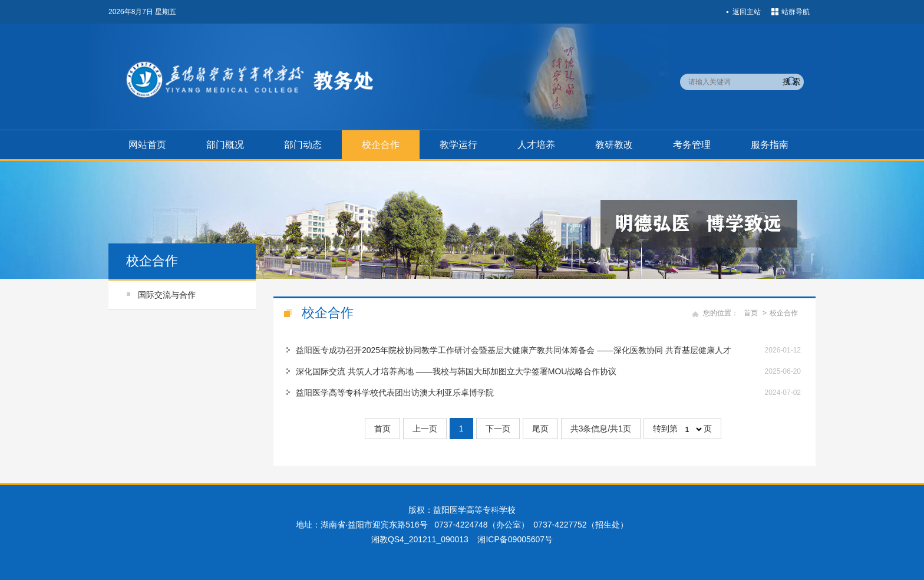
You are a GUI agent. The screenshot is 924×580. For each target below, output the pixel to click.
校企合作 (381, 145)
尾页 (540, 429)
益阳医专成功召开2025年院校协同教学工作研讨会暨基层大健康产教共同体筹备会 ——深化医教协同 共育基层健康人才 (514, 350)
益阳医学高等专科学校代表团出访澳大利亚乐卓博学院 (395, 393)
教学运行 (458, 145)
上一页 (425, 429)
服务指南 (770, 145)
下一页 (498, 429)
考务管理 (692, 145)
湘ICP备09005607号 (515, 539)
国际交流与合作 (167, 295)
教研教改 (614, 145)
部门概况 (225, 145)
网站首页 (147, 145)
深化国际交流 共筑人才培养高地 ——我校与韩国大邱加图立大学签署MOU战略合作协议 (456, 371)
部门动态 (303, 145)
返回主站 (747, 12)
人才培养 (536, 145)
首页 (751, 313)
